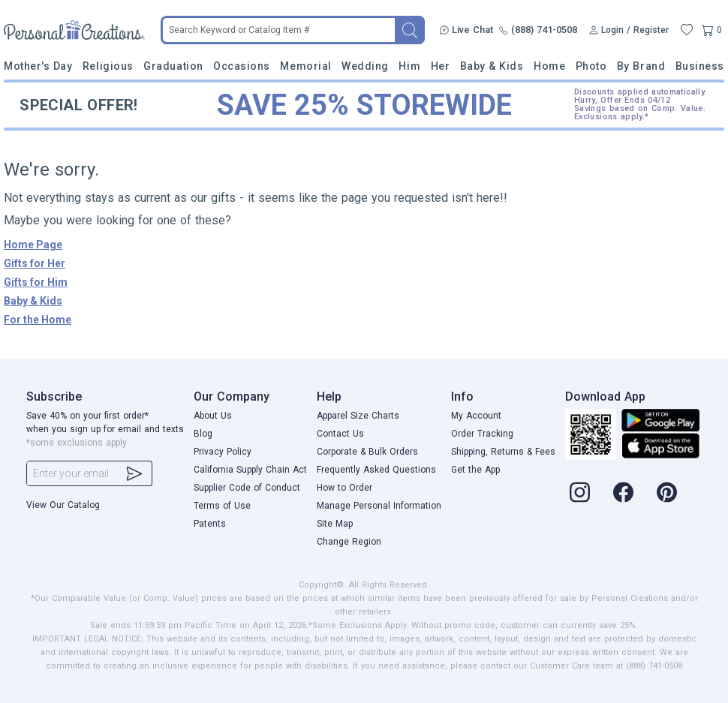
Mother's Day (38, 66)
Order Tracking (482, 434)
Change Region (349, 542)
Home (549, 66)
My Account (476, 416)
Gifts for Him (36, 282)
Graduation (173, 66)
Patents (210, 524)
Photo (591, 66)
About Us (213, 416)
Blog (203, 434)
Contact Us (340, 434)
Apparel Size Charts (358, 416)
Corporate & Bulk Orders (367, 452)
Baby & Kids (492, 66)
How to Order (344, 488)
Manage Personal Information (379, 506)
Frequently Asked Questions (376, 470)
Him (409, 66)
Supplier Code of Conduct (247, 488)
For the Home (38, 320)
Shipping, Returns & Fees (503, 452)
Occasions (242, 66)
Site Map (335, 524)
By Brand (641, 66)
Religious (108, 66)
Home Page (33, 245)
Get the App (475, 470)
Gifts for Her (35, 263)
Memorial (305, 66)
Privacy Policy (223, 452)
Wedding (365, 66)
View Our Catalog (63, 505)
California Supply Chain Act (250, 470)
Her (441, 66)
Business (700, 66)
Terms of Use (222, 506)
